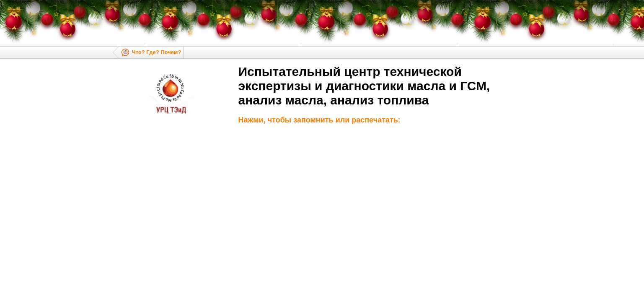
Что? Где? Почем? (157, 52)
